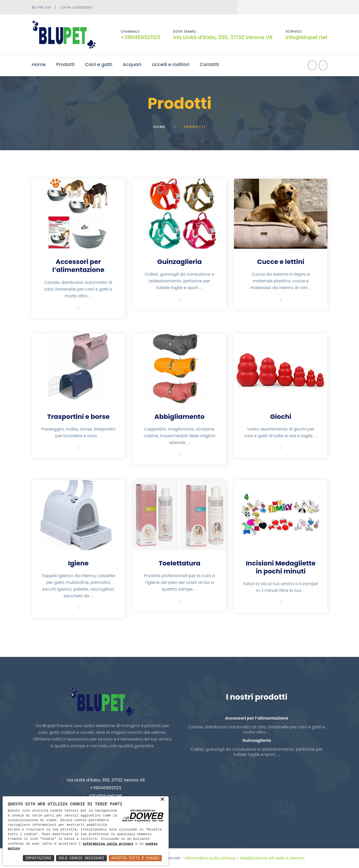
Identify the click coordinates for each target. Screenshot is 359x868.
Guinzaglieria (179, 262)
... (91, 296)
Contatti (209, 64)
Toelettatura (180, 563)
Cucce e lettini (281, 262)
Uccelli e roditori (171, 64)
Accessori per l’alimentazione (78, 266)
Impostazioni (39, 858)
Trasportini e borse (78, 417)
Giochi (281, 417)
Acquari (132, 64)
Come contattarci (76, 7)
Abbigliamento (179, 417)
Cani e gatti (99, 64)
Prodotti (65, 64)
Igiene (78, 563)
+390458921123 (140, 37)
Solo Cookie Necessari (81, 858)
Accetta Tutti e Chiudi (135, 858)
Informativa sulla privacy (210, 858)
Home (39, 64)
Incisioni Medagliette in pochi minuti (281, 567)
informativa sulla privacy (108, 844)
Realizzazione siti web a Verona (272, 858)
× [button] (162, 800)
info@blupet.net (306, 37)
